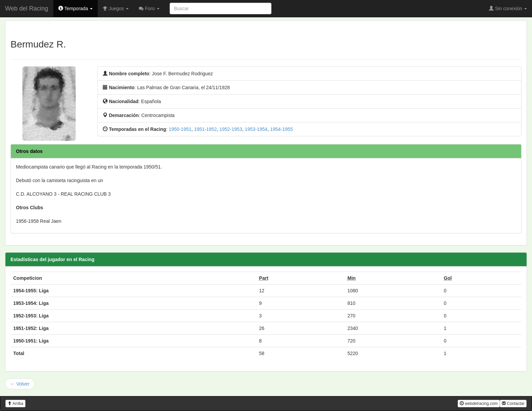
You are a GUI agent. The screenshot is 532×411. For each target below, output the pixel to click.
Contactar (513, 404)
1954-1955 (281, 129)
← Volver (20, 384)
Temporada (76, 8)
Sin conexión (508, 8)
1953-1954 (256, 129)
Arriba (15, 404)
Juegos (116, 8)
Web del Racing (27, 8)
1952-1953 (231, 129)
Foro (149, 8)
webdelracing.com (479, 404)
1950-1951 (180, 129)
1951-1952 (205, 129)
